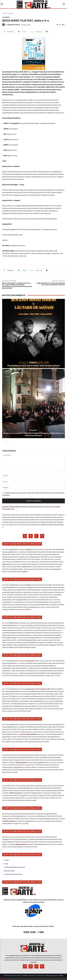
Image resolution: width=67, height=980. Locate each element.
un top (28, 550)
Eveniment (10, 13)
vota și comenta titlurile (29, 734)
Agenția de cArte (14, 25)
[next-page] (7, 442)
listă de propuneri (22, 762)
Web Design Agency (52, 975)
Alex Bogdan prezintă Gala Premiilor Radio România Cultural (34, 365)
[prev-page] (4, 442)
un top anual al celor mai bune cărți (38, 689)
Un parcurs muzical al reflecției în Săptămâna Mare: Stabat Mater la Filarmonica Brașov (33, 434)
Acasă (4, 13)
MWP (62, 975)
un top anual (30, 661)
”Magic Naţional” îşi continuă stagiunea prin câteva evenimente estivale (51, 284)
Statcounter (4, 979)
